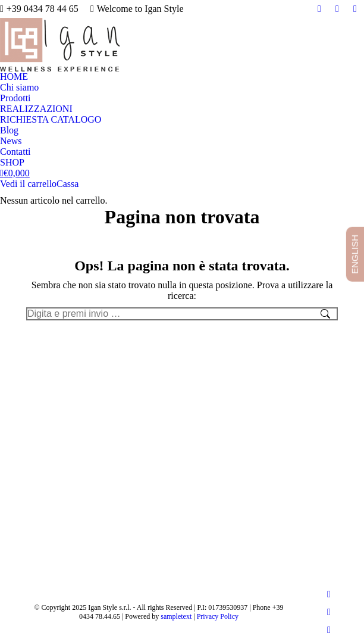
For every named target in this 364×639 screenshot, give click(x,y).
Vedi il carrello (28, 184)
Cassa (68, 184)
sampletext (176, 616)
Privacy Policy (218, 616)
